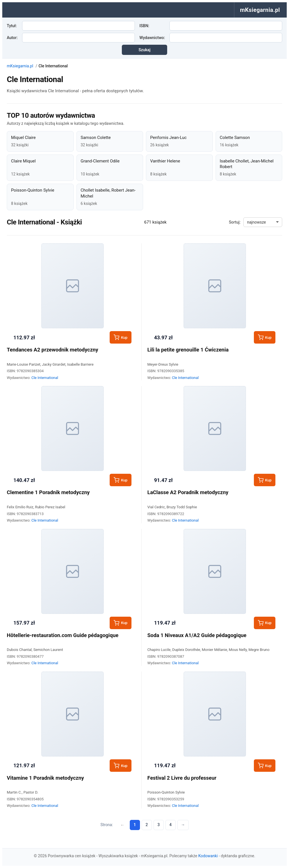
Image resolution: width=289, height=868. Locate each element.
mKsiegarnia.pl (20, 66)
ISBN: (144, 26)
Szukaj (144, 50)
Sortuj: (235, 222)
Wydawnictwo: (152, 38)
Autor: (12, 38)
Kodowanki (208, 856)
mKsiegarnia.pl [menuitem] (260, 10)
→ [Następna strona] (183, 825)
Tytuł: (12, 26)
